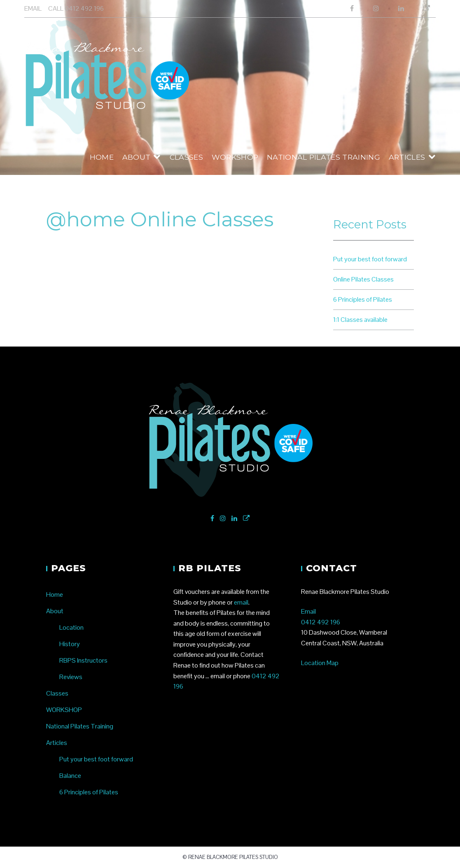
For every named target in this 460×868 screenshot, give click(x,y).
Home (102, 157)
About (137, 157)
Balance (70, 776)
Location (71, 627)
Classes (186, 157)
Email (308, 611)
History (70, 644)
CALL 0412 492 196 (76, 8)
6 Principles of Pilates (363, 299)
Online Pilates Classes (363, 279)
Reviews (71, 677)
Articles (407, 157)
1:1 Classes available (360, 320)
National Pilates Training (323, 157)
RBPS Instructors (83, 660)
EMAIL (33, 8)
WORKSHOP (235, 157)
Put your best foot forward (370, 259)
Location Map (320, 663)
